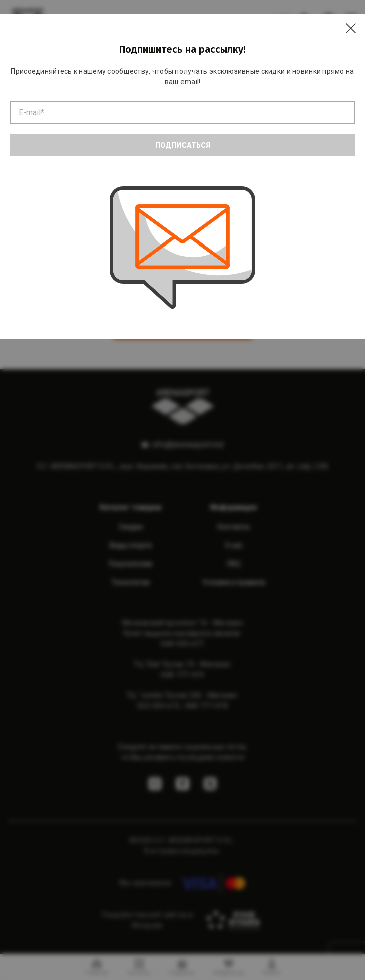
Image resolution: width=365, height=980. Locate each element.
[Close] (351, 28)
